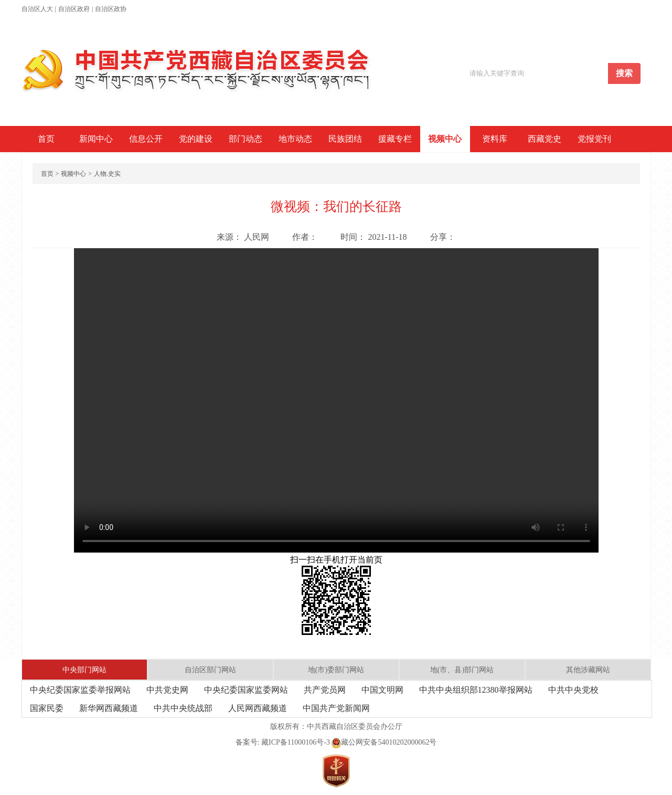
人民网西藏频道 (258, 708)
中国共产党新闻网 (336, 708)
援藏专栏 (395, 139)
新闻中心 (96, 139)
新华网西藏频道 (109, 708)
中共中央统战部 (183, 708)
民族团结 (345, 139)
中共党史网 (167, 690)
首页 (46, 139)
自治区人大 (37, 9)
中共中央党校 (573, 690)
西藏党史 (545, 139)
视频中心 (445, 139)
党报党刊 (594, 139)
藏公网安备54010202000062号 (384, 742)
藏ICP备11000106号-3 (296, 742)
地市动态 (295, 139)
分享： (443, 237)
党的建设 (196, 139)
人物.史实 (107, 174)
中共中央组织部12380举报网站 (476, 690)
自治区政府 (74, 9)
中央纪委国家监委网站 (246, 690)
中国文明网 (382, 690)
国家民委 (47, 708)
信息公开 (146, 139)
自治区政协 (111, 9)
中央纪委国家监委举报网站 (80, 690)
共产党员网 (325, 690)
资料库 (495, 139)
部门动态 (246, 139)
